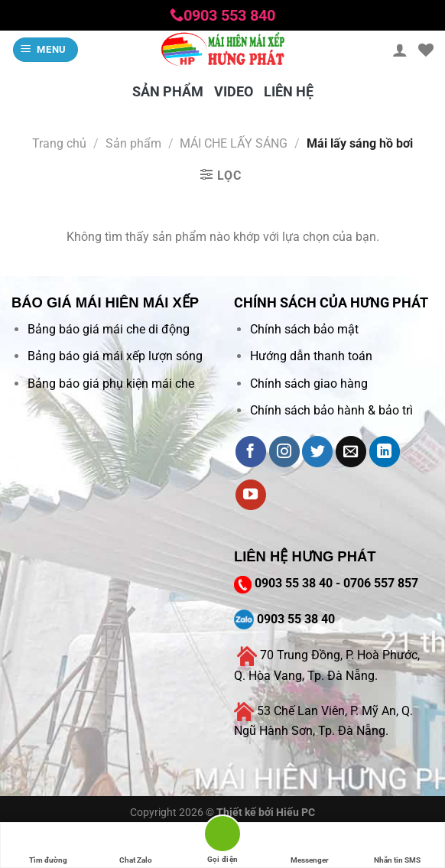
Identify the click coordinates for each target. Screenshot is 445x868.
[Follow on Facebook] (251, 451)
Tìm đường (48, 845)
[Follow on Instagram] (284, 451)
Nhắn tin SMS (397, 845)
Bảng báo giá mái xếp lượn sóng (115, 356)
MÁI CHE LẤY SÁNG (234, 143)
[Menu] (46, 50)
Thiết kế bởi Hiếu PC (266, 813)
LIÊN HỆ (289, 92)
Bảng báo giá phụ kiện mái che (111, 384)
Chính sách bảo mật (304, 329)
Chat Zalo (136, 845)
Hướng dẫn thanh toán (311, 356)
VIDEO (234, 92)
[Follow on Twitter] (317, 451)
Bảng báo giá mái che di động (109, 329)
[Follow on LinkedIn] (385, 451)
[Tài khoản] (400, 50)
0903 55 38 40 (294, 583)
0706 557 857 (381, 583)
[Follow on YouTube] (251, 495)
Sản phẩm (133, 143)
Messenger (310, 845)
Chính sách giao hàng (309, 384)
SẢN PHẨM (168, 92)
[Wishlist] (426, 50)
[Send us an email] (351, 451)
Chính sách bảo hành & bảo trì (331, 410)
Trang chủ (59, 143)
